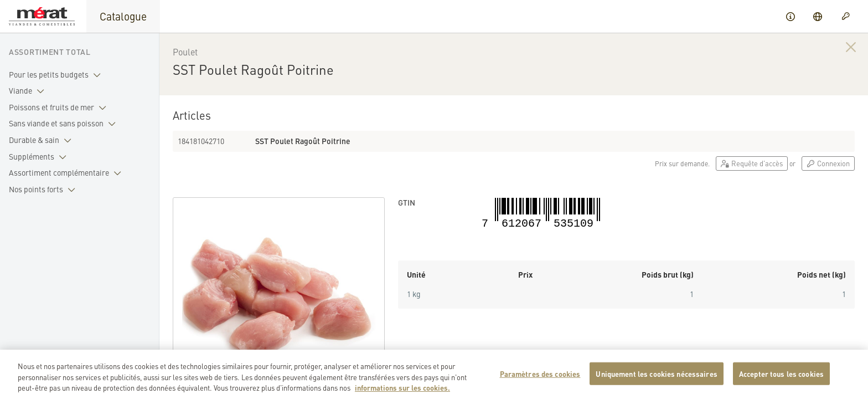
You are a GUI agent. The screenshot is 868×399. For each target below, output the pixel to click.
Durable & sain (42, 140)
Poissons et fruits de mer (60, 108)
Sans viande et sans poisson (64, 124)
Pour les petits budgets (57, 75)
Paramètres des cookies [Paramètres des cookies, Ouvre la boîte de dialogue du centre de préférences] (540, 378)
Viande (29, 91)
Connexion (828, 163)
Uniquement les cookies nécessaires (656, 378)
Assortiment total (50, 52)
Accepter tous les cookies (781, 378)
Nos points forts (44, 190)
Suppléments (40, 157)
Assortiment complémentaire (67, 173)
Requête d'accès (752, 163)
